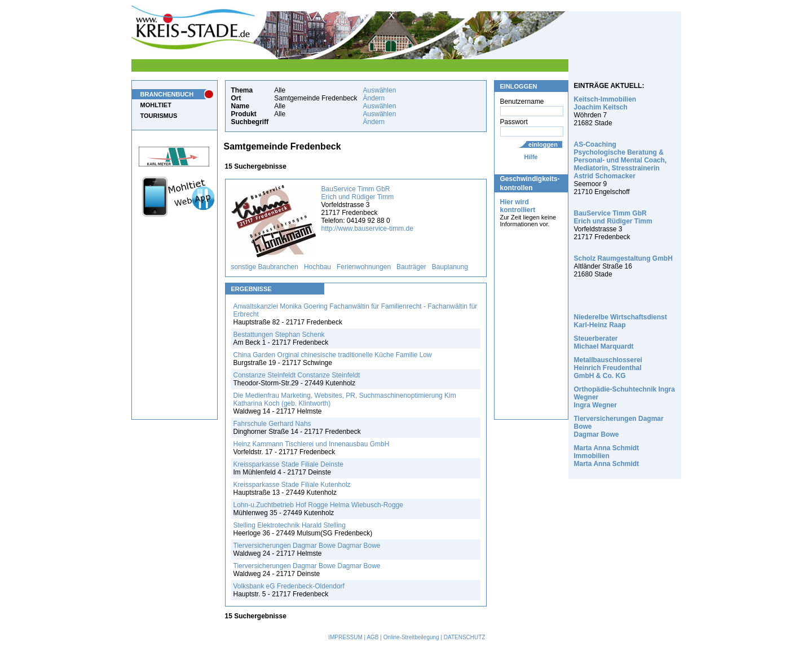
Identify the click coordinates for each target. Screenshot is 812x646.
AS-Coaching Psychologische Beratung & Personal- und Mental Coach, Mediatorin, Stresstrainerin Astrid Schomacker (621, 160)
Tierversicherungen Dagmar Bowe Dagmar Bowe (307, 546)
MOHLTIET (156, 105)
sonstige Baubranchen (265, 267)
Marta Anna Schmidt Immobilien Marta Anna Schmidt (607, 456)
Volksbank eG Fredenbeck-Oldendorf (289, 586)
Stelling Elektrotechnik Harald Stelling (290, 525)
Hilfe (531, 157)
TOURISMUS (159, 116)
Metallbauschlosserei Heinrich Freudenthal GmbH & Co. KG (608, 368)
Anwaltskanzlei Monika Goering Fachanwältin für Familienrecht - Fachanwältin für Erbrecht (356, 310)
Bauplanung (450, 267)
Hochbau (317, 267)
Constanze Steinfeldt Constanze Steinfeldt (297, 375)
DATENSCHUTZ (465, 637)
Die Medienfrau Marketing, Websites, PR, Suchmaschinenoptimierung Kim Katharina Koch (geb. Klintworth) (345, 399)
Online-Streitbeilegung (411, 637)
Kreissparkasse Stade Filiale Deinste (288, 464)
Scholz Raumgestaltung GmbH (623, 258)
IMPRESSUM (345, 637)
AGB (372, 637)
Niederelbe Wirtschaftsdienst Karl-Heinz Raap (621, 321)
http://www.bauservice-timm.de (367, 228)
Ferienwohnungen (364, 267)
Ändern (374, 98)
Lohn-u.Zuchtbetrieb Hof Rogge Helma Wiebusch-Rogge (319, 505)
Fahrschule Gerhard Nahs (272, 424)
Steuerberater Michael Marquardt (604, 342)
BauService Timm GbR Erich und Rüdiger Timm (358, 193)
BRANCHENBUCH (167, 94)
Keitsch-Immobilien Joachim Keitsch (605, 103)
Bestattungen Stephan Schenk (279, 335)
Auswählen (380, 90)
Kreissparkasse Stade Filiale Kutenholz (292, 485)
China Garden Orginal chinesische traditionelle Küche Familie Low (333, 355)
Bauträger (411, 267)
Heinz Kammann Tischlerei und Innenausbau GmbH (312, 444)
